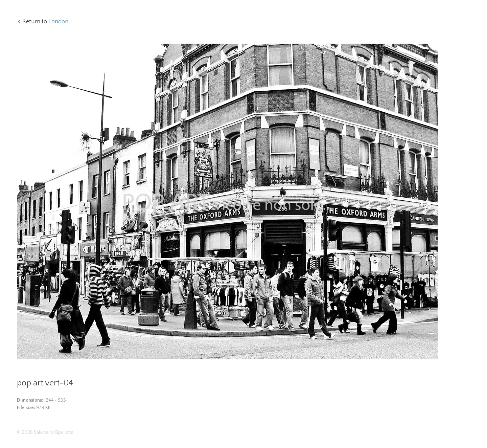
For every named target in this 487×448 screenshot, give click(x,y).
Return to (45, 22)
